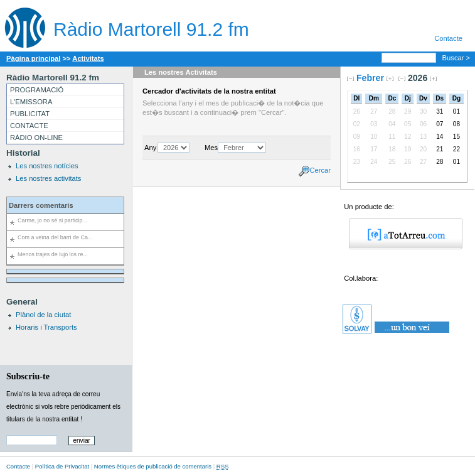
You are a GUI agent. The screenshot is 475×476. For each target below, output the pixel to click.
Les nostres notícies (47, 166)
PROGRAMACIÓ (37, 90)
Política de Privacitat (62, 466)
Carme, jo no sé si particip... (52, 220)
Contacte (448, 38)
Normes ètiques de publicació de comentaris (153, 466)
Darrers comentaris (41, 205)
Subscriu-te (28, 376)
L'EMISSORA (31, 102)
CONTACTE (29, 126)
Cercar (320, 170)
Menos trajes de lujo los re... (53, 254)
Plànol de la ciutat (43, 315)
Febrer (370, 78)
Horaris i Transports (46, 327)
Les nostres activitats (48, 178)
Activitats (88, 58)
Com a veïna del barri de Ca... (55, 237)
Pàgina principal (33, 58)
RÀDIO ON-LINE (36, 138)
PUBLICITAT (30, 114)
